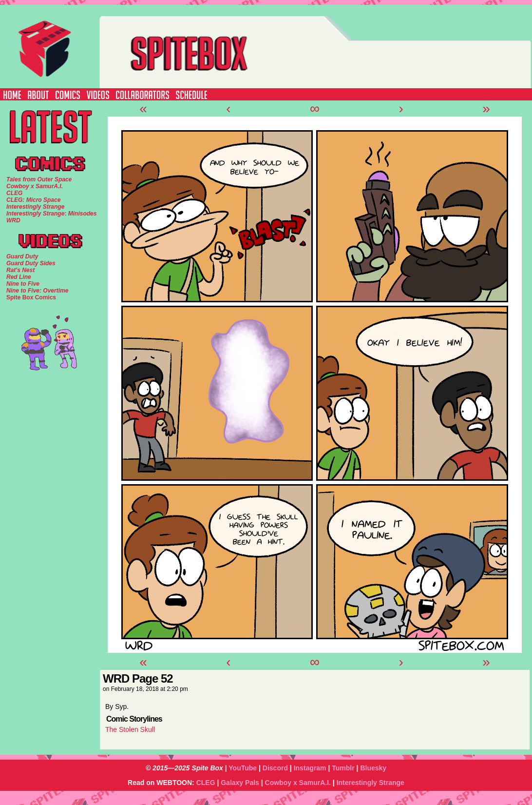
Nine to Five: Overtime (37, 291)
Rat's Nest (20, 270)
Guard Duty (22, 256)
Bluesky (373, 768)
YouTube (243, 768)
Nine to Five (23, 284)
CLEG (206, 783)
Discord (275, 768)
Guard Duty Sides (31, 263)
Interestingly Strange (370, 783)
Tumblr (343, 768)
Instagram (310, 768)
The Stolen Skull (130, 729)
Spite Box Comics (31, 297)
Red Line (19, 277)
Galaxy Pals (240, 783)
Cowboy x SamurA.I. (298, 783)
